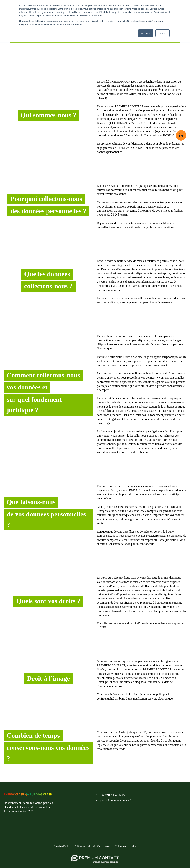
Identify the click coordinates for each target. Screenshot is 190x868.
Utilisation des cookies (126, 846)
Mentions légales (62, 846)
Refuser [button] (163, 33)
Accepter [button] (146, 33)
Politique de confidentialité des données (92, 846)
